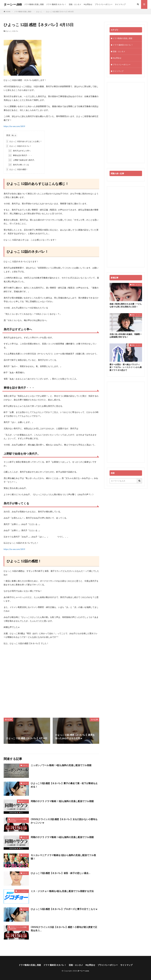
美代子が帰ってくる (18, 165)
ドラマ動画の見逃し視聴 (34, 4)
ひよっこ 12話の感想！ (17, 169)
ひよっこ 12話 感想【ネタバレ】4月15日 (60, 12)
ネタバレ (15, 31)
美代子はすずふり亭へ (19, 151)
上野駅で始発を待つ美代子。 (22, 160)
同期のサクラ (24, 801)
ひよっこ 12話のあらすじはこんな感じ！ (24, 141)
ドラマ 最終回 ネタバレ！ (56, 4)
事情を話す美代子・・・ (20, 155)
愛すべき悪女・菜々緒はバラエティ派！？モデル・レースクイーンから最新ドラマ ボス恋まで (126, 367)
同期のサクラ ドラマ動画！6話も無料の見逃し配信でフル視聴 (62, 837)
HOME (8, 12)
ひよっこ (39, 12)
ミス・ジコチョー (23, 891)
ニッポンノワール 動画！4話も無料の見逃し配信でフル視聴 (61, 765)
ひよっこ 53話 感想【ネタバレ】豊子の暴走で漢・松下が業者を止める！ (64, 785)
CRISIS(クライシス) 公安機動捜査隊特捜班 (18, 820)
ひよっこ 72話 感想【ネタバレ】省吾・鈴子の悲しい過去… (61, 873)
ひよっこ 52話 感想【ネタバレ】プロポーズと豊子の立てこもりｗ (64, 909)
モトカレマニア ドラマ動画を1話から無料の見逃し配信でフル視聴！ (63, 857)
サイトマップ (120, 4)
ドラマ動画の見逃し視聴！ (23, 12)
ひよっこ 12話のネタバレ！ (19, 146)
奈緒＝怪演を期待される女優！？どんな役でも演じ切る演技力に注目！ (126, 305)
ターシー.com (13, 4)
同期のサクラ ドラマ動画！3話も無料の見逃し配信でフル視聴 (62, 801)
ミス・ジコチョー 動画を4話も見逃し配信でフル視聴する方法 (62, 891)
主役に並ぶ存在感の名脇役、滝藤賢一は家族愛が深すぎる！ (126, 336)
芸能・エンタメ (75, 4)
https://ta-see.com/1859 (14, 126)
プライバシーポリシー (104, 4)
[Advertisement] (51, 681)
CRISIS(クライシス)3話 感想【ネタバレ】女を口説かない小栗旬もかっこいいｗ (64, 821)
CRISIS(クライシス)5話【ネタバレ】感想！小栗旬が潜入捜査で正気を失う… (64, 929)
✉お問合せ (88, 4)
